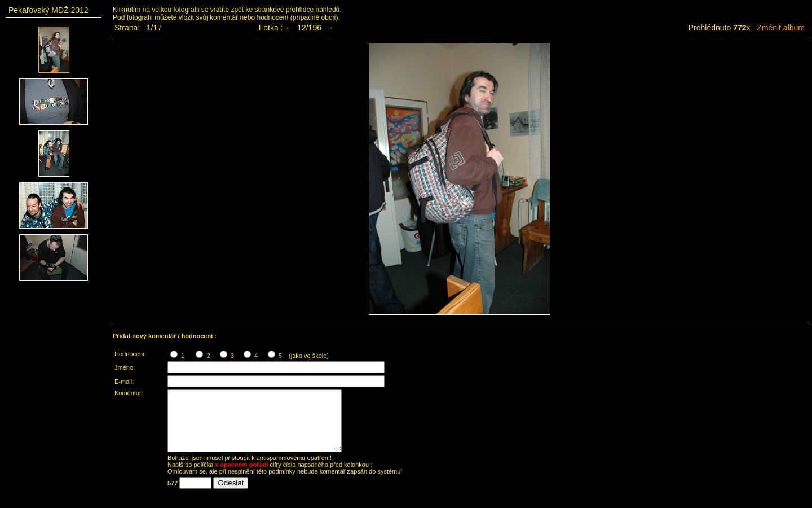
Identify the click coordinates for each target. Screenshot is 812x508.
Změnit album (781, 28)
